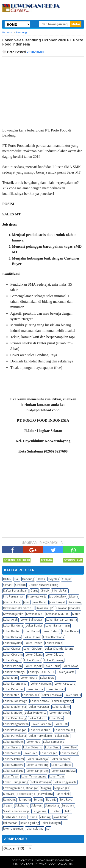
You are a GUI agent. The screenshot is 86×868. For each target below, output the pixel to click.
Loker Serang (12, 747)
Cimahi (8, 585)
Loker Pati (61, 724)
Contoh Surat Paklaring (43, 585)
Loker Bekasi (70, 631)
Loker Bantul (32, 631)
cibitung (45, 817)
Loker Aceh (10, 620)
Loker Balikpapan (32, 620)
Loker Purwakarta (15, 736)
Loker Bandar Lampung (62, 620)
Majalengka (62, 788)
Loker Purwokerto (40, 736)
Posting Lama (73, 560)
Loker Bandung (13, 626)
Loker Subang (69, 753)
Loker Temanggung (34, 776)
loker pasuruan (13, 829)
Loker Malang (61, 707)
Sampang (25, 800)
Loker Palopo (38, 718)
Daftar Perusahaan (15, 591)
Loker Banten (12, 631)
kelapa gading (30, 823)
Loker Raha (62, 736)
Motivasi (9, 794)
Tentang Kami (23, 864)
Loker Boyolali (12, 643)
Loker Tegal (11, 776)
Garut (34, 591)
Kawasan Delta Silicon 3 (18, 608)
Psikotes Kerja (26, 794)
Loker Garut (52, 666)
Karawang (75, 602)
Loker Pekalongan (15, 730)
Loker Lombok (40, 701)
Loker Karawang (41, 684)
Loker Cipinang (54, 660)
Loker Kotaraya (52, 695)
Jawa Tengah (57, 602)
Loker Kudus (73, 695)
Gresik (45, 591)
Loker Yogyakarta (65, 782)
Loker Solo (31, 753)
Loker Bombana (54, 637)
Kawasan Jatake (13, 614)
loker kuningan (51, 823)
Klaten (76, 614)
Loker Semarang (54, 742)
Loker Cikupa (34, 655)
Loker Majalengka (15, 707)
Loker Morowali (60, 713)
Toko (68, 811)
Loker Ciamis (54, 643)
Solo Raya (66, 800)
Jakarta (74, 596)
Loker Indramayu (14, 672)
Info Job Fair (60, 591)
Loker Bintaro (12, 637)
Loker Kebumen (13, 689)
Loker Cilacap (54, 655)
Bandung (28, 579)
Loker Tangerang (38, 771)
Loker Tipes (57, 776)
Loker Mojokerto (36, 713)
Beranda (47, 560)
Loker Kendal (35, 689)
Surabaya (68, 805)
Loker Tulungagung (16, 782)
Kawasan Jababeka (68, 608)
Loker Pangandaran (16, 724)
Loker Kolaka (31, 695)
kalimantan (10, 823)
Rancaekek (63, 794)
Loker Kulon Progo (15, 701)
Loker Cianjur (12, 649)
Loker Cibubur (33, 649)
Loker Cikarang (13, 655)
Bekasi (41, 579)
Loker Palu (56, 718)
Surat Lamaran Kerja (16, 811)
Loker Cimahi (33, 660)
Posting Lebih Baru (17, 560)
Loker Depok (33, 666)
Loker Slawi (70, 747)
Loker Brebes (33, 643)
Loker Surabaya (61, 765)
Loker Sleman (12, 753)
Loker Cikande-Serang (59, 649)
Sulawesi (37, 805)
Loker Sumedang (37, 765)
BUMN (7, 579)
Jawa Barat (39, 602)
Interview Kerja (37, 596)
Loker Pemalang (65, 730)
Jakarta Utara (12, 602)
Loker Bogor (32, 637)
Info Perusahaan (14, 596)
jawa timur (60, 817)
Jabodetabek (58, 596)
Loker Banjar (34, 626)
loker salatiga (35, 829)
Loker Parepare (42, 724)
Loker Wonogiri (41, 782)
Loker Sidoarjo (33, 747)
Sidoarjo (51, 800)
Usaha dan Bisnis (14, 817)
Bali (17, 579)
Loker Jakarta (66, 672)
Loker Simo (52, 747)
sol (48, 829)
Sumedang (52, 805)
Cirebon (20, 585)
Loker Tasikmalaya (64, 771)
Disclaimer (65, 864)
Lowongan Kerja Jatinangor (21, 788)
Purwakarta (45, 794)
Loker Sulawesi (60, 759)
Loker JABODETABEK (41, 672)
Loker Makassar (39, 707)
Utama (33, 817)
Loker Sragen (49, 753)
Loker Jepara (29, 678)
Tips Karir (55, 811)
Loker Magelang (62, 701)
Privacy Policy (45, 864)
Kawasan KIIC (35, 614)
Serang (38, 800)
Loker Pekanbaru (40, 730)
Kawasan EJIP (45, 608)
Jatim (26, 602)
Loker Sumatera (13, 765)
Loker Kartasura (65, 684)
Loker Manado (13, 713)
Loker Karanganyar (15, 684)
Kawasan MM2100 (58, 614)
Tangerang (39, 811)
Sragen (8, 805)
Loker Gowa (71, 666)
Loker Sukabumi (14, 759)
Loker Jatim (10, 678)
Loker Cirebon (12, 666)
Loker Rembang (13, 742)
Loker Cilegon (12, 660)
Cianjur (67, 579)
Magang (46, 788)
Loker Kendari (56, 689)
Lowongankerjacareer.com (54, 860)
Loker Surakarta (13, 771)
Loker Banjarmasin (58, 626)
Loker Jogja (47, 678)
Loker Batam (51, 631)
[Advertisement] (43, 91)
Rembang (9, 800)
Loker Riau (33, 742)
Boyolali (54, 579)
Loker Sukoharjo (37, 759)
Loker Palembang (15, 718)
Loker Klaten (11, 695)
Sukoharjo (22, 805)
